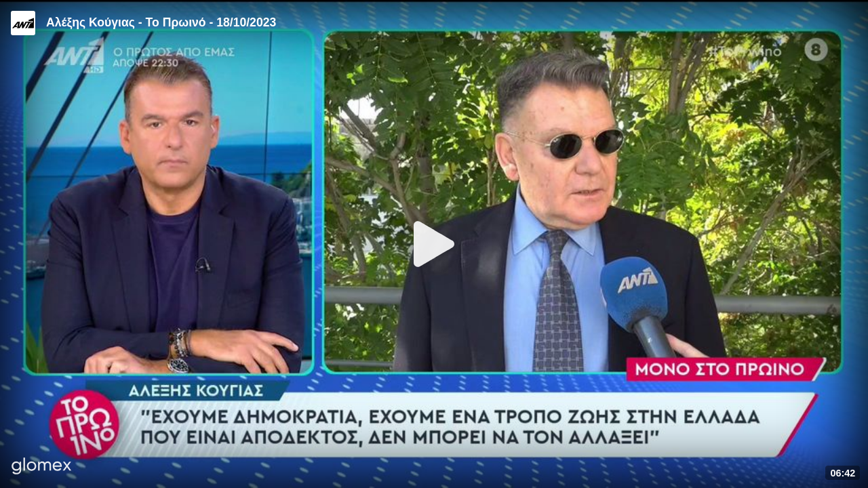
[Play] (434, 244)
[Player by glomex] (42, 467)
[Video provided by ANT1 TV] (23, 23)
